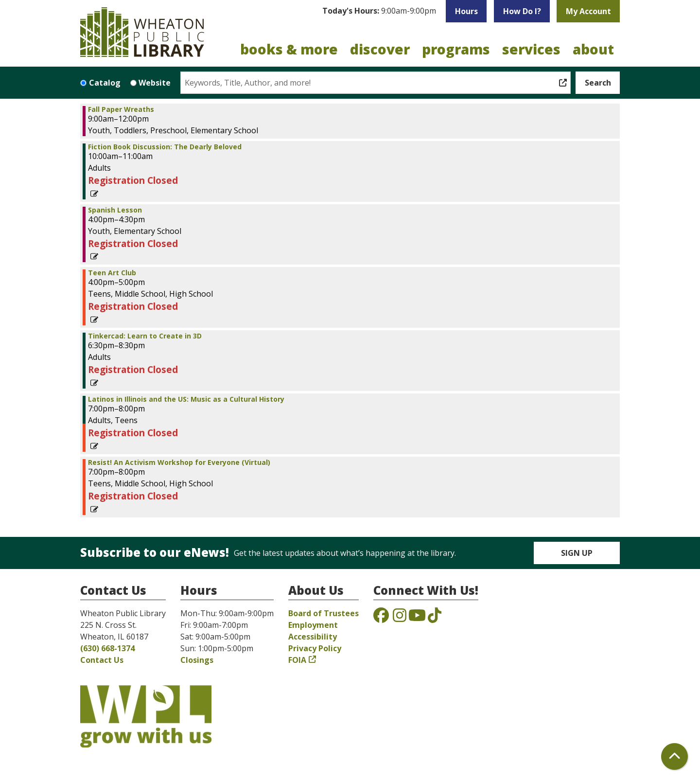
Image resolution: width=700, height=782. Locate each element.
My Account (588, 11)
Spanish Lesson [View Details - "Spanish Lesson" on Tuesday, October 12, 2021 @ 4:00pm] (115, 210)
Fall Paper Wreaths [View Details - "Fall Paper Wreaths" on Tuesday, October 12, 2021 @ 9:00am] (121, 109)
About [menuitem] (593, 49)
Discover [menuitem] (380, 49)
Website (155, 83)
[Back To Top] (674, 756)
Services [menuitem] (531, 49)
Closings (197, 660)
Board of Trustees (324, 613)
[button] (379, 11)
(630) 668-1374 (107, 648)
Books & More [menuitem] (289, 49)
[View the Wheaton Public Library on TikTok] (435, 618)
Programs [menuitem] (456, 49)
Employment (313, 625)
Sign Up (577, 553)
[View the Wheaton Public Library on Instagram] (400, 618)
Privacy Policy (315, 648)
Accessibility (313, 637)
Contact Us (102, 660)
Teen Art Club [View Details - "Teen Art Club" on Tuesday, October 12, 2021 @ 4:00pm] (112, 273)
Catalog (105, 83)
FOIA (297, 660)
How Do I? (522, 11)
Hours (466, 11)
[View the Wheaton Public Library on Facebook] (381, 618)
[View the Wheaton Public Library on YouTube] (417, 618)
